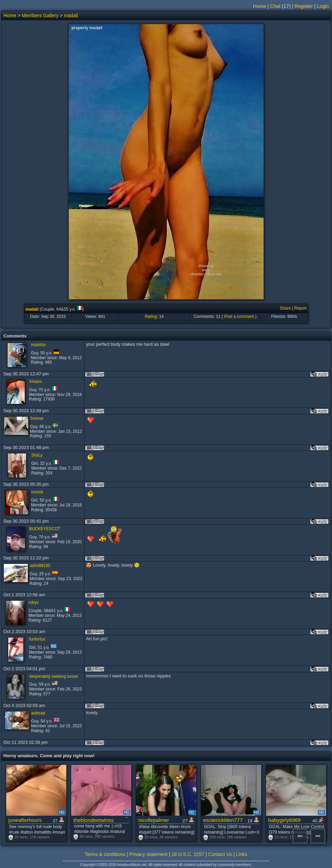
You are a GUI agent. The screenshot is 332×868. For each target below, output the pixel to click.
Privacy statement (148, 854)
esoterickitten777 (223, 820)
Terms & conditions (105, 854)
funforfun (37, 639)
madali (71, 15)
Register (304, 6)
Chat (275, 6)
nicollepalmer (154, 820)
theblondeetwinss (94, 820)
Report (300, 308)
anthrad (38, 713)
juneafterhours (25, 820)
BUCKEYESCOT (45, 529)
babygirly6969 (285, 820)
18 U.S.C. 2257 (188, 854)
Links (242, 854)
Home (259, 6)
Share (285, 308)
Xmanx (35, 382)
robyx (34, 602)
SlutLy (37, 455)
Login (323, 6)
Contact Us (220, 854)
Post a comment (239, 317)
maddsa (38, 345)
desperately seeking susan (54, 676)
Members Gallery (40, 15)
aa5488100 (40, 566)
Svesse (37, 418)
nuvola (37, 492)
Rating (151, 317)
